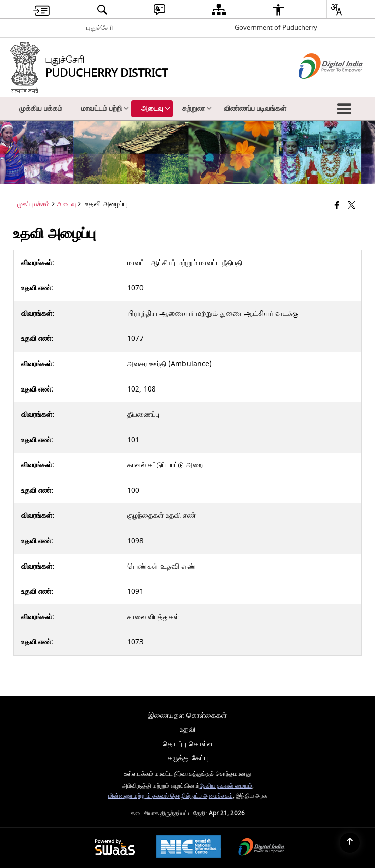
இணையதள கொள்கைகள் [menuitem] (187, 715)
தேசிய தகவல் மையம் (226, 786)
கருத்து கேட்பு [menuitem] (188, 758)
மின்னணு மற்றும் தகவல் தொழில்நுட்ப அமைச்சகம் (171, 796)
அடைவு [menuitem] (156, 108)
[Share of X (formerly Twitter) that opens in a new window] (351, 206)
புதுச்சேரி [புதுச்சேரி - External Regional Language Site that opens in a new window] (99, 28)
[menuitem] (41, 9)
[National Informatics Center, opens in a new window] (189, 848)
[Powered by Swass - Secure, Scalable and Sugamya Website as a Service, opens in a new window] (115, 848)
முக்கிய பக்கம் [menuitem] (41, 108)
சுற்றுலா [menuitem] (197, 108)
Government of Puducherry (276, 28)
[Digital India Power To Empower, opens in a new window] (261, 848)
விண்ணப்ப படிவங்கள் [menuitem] (255, 108)
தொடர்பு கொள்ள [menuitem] (188, 744)
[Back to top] (350, 843)
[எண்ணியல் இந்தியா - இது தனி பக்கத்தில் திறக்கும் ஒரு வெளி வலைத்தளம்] (318, 88)
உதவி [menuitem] (187, 730)
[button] (346, 109)
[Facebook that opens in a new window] (337, 206)
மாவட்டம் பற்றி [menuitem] (105, 108)
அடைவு (66, 205)
